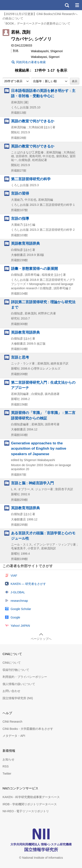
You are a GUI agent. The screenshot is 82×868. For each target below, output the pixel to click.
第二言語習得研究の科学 (31, 179)
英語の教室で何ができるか (33, 121)
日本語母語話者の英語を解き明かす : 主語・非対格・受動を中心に (43, 93)
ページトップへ (41, 639)
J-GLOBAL (18, 592)
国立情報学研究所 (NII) (18, 698)
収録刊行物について (16, 670)
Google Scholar (21, 609)
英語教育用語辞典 (25, 243)
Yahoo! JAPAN (20, 626)
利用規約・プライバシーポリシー (25, 677)
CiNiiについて (12, 663)
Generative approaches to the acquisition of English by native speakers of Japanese (39, 448)
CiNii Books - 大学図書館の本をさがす (28, 729)
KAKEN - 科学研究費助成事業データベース (31, 797)
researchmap (19, 601)
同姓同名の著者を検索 (31, 62)
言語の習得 (20, 193)
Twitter (7, 774)
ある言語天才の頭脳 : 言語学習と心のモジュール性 (43, 536)
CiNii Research (12, 722)
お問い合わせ (11, 691)
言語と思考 (20, 357)
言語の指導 (20, 218)
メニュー (77, 5)
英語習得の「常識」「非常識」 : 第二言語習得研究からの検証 (43, 415)
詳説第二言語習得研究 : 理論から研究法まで (43, 305)
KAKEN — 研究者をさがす (28, 584)
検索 (67, 5)
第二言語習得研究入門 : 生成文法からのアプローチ (43, 385)
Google (15, 617)
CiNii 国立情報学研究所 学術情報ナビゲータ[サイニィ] (19, 5)
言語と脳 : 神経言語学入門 (32, 483)
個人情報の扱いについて (19, 684)
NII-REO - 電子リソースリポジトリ (26, 811)
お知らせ (8, 759)
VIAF (14, 576)
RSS (6, 766)
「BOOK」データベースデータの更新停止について (36, 23)
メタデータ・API (14, 736)
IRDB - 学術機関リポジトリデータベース (30, 804)
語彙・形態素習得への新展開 (34, 269)
